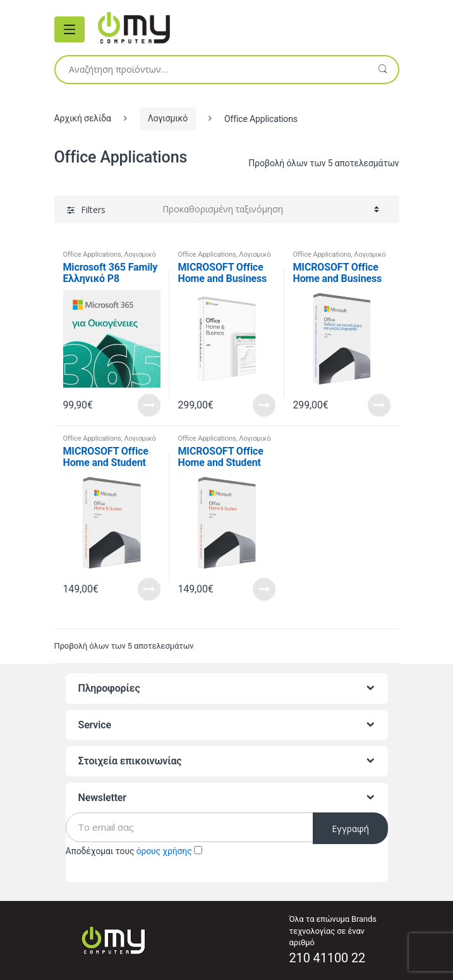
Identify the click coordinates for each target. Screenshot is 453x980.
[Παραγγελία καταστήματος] (271, 209)
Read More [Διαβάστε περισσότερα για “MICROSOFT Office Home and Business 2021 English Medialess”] (264, 405)
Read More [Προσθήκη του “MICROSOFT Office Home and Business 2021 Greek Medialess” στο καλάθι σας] (379, 405)
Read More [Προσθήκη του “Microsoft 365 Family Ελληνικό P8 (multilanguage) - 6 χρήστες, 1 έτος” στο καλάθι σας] (149, 405)
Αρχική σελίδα (83, 118)
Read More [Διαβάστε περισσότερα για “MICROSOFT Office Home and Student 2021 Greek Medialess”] (264, 589)
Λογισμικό (168, 118)
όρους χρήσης (164, 851)
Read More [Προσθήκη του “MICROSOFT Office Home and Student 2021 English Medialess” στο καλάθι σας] (149, 589)
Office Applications (92, 254)
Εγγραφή (350, 829)
